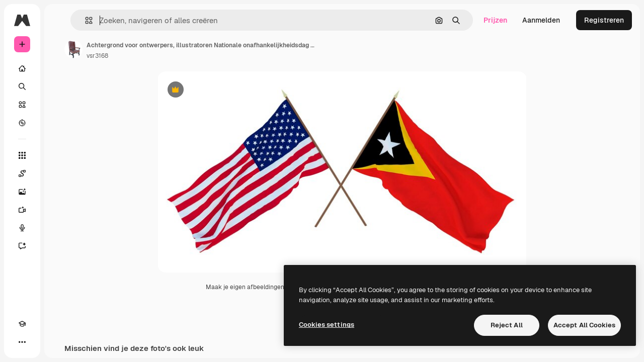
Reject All (507, 325)
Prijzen (495, 20)
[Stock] (60, 105)
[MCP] (58, 342)
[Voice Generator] (60, 228)
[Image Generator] (60, 192)
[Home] (60, 68)
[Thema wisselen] (40, 342)
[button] (155, 20)
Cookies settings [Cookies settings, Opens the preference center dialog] (327, 325)
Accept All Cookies (584, 325)
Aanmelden (541, 20)
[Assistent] (60, 246)
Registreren (604, 20)
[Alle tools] (60, 155)
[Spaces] (60, 173)
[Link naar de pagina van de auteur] (150, 49)
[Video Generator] (60, 210)
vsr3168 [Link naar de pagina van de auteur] (174, 56)
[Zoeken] (60, 86)
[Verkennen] (60, 123)
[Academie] (22, 342)
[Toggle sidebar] (99, 20)
